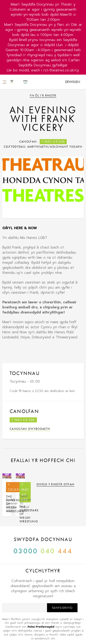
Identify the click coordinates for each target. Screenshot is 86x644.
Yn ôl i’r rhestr (43, 95)
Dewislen (73, 82)
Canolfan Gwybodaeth (30, 429)
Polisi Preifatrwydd (41, 627)
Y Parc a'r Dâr (53, 142)
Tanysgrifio (62, 608)
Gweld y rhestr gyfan (55, 484)
